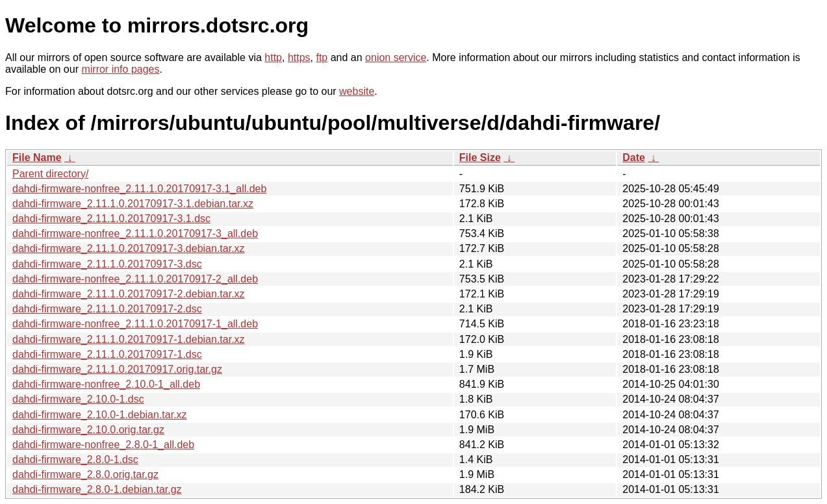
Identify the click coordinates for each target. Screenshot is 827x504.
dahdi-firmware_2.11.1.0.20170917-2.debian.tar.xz (129, 294)
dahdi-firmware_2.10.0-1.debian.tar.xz (100, 415)
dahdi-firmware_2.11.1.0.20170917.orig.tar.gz (117, 369)
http (273, 57)
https (299, 57)
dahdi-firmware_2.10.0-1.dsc (78, 399)
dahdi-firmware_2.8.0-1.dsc (75, 460)
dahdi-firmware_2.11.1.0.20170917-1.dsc (107, 354)
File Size (480, 157)
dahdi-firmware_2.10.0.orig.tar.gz (88, 430)
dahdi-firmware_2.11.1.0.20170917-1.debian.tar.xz (129, 339)
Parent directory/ (50, 174)
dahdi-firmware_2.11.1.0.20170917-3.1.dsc (111, 219)
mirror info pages (120, 69)
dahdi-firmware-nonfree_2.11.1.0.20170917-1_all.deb (135, 324)
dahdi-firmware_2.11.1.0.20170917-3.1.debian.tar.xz (133, 204)
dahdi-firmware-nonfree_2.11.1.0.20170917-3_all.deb (135, 233)
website (357, 91)
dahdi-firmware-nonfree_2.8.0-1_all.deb (103, 445)
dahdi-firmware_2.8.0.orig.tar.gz (85, 474)
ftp (322, 57)
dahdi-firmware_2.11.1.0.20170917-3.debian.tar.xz (129, 248)
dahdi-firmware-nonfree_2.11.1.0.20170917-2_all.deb (135, 279)
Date (634, 157)
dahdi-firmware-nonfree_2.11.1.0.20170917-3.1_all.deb (139, 189)
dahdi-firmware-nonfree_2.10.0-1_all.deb (106, 384)
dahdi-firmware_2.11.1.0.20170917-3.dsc (107, 264)
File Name (37, 157)
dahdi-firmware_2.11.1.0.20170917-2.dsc (107, 309)
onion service (396, 57)
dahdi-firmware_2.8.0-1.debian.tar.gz (97, 489)
